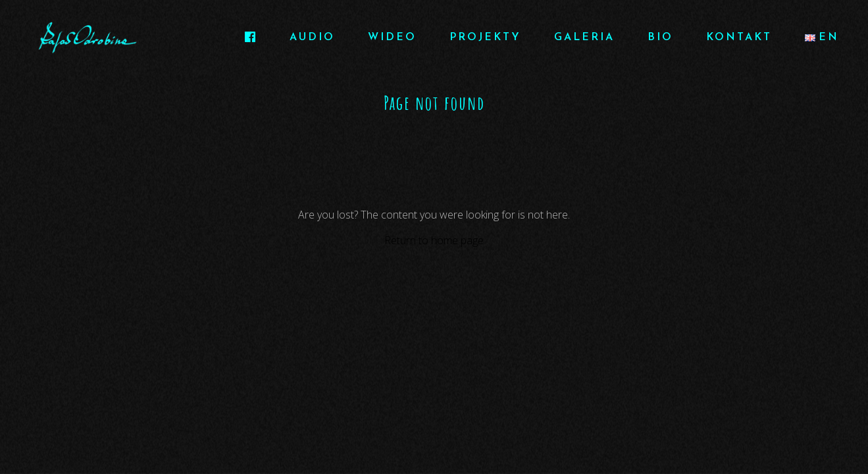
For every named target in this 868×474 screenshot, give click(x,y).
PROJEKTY (485, 38)
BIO (660, 38)
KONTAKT (739, 38)
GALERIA (584, 38)
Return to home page (434, 240)
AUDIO (312, 38)
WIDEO (392, 38)
